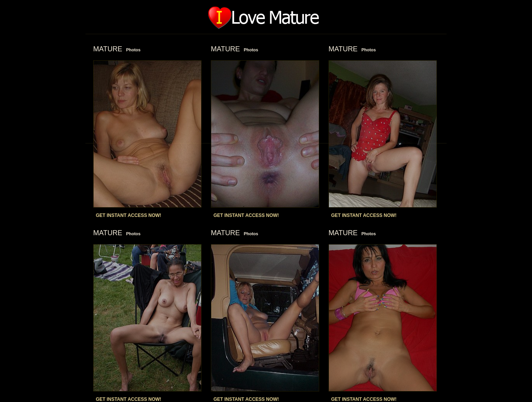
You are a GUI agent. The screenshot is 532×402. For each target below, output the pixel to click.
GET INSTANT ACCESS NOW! (129, 215)
